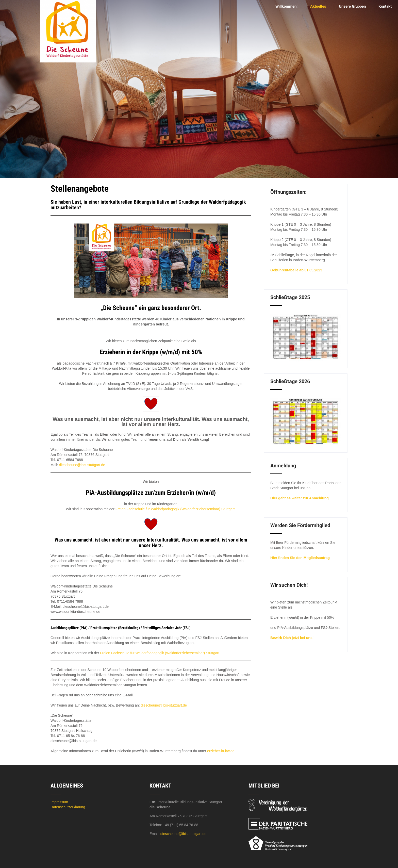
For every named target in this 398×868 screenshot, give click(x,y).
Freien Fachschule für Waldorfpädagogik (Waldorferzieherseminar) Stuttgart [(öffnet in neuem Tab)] (160, 653)
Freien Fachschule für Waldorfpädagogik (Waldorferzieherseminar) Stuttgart (175, 509)
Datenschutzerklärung (68, 807)
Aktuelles (318, 6)
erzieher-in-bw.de (221, 751)
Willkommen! (286, 6)
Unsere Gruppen (352, 6)
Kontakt (385, 6)
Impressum (59, 802)
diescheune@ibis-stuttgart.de (82, 465)
